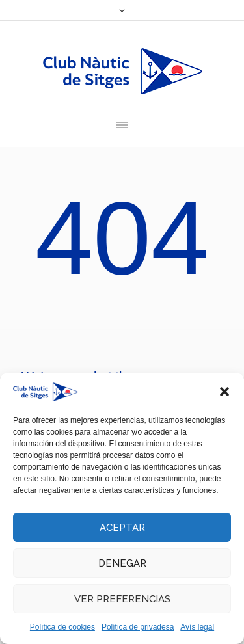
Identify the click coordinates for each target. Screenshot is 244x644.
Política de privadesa (138, 627)
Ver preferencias (122, 599)
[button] (224, 392)
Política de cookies (62, 627)
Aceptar (122, 528)
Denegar (122, 563)
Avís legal (197, 627)
